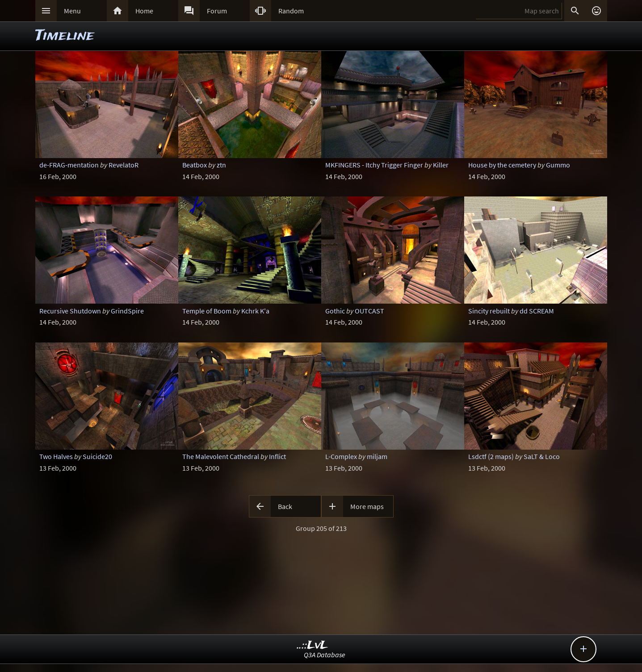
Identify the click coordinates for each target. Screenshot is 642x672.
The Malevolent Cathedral (221, 456)
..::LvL (313, 645)
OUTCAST (369, 311)
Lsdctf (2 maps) (491, 456)
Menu (72, 11)
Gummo (558, 165)
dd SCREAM (537, 311)
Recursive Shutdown (70, 311)
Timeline (65, 36)
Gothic (335, 311)
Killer (441, 165)
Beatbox (195, 165)
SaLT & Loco (542, 456)
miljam (377, 456)
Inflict (277, 456)
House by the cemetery (502, 165)
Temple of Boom (207, 311)
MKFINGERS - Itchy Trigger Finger (374, 165)
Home (144, 11)
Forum (217, 11)
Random (291, 11)
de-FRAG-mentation (69, 165)
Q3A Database (325, 655)
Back (285, 506)
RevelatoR (124, 165)
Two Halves (56, 456)
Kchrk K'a (255, 311)
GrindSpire (127, 311)
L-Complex (341, 456)
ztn (221, 165)
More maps (367, 506)
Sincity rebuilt (489, 311)
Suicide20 (97, 456)
